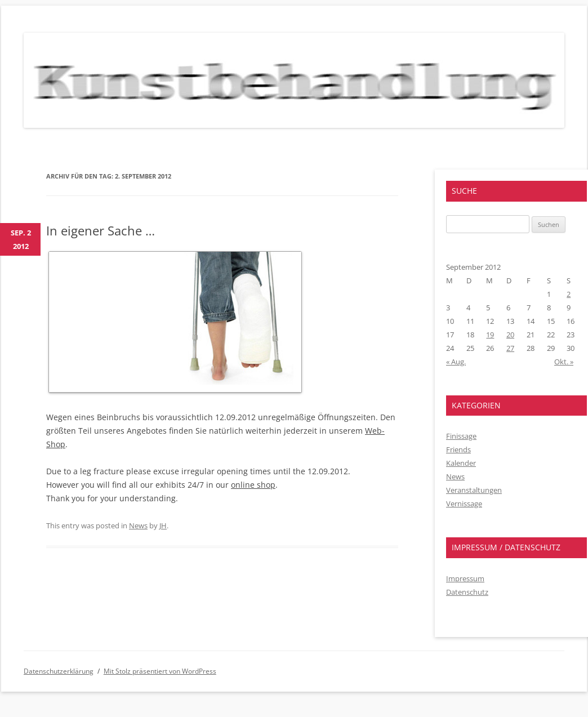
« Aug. (456, 362)
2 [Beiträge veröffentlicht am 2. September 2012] (569, 294)
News (138, 525)
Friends (458, 449)
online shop (253, 485)
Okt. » (564, 362)
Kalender (461, 463)
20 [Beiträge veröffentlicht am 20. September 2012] (510, 335)
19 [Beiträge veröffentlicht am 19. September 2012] (490, 335)
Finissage (461, 436)
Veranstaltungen (474, 490)
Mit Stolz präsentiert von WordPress (160, 671)
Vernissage (464, 504)
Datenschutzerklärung (59, 671)
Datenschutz (467, 592)
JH (163, 525)
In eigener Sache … (101, 230)
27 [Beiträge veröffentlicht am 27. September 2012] (510, 348)
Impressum (465, 578)
